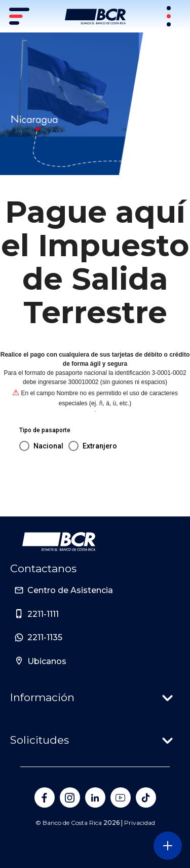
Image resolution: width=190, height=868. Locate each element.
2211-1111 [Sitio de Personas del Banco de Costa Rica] (43, 614)
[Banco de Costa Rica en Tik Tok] (146, 797)
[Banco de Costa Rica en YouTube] (121, 797)
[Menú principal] (20, 16)
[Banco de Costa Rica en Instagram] (70, 797)
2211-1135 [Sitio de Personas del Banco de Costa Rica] (45, 637)
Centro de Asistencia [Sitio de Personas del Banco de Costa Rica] (70, 590)
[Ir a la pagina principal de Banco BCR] (59, 542)
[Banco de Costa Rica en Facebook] (45, 797)
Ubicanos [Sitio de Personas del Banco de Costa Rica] (47, 661)
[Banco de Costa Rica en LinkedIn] (95, 797)
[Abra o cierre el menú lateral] (167, 845)
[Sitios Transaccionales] (170, 16)
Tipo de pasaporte (45, 430)
